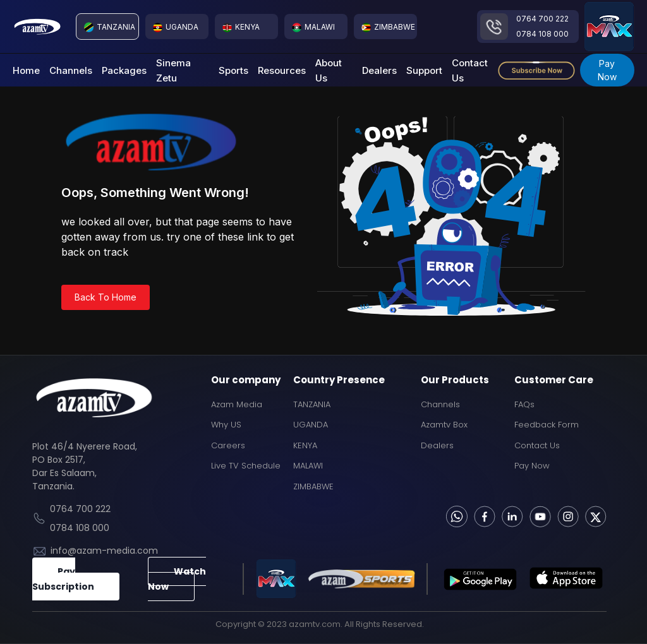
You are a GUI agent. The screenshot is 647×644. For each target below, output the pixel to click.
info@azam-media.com (104, 551)
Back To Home (106, 297)
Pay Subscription (63, 579)
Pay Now (607, 70)
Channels (71, 70)
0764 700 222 (542, 19)
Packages (124, 70)
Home (26, 70)
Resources (282, 70)
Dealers (379, 70)
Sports (233, 70)
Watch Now (177, 579)
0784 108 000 (542, 34)
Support (424, 70)
